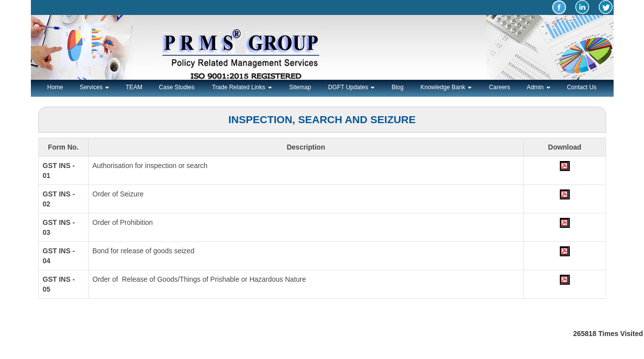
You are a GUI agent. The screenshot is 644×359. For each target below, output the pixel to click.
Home (55, 87)
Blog (397, 87)
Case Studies (177, 87)
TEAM (134, 87)
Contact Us (581, 87)
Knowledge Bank (446, 87)
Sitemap (300, 87)
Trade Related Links (242, 87)
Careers (500, 87)
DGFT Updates (352, 87)
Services (94, 87)
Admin (538, 87)
